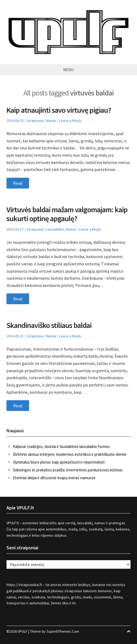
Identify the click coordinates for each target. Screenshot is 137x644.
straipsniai (35, 121)
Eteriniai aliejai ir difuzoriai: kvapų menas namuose (54, 478)
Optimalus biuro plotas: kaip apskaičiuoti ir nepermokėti (59, 462)
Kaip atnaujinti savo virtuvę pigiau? (59, 110)
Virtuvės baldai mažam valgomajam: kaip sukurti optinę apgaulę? (67, 214)
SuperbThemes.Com (63, 631)
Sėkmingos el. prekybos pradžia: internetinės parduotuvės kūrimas (68, 470)
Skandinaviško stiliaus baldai (49, 325)
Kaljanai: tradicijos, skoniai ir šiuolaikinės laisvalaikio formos (61, 446)
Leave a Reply (70, 121)
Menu (68, 70)
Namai (51, 121)
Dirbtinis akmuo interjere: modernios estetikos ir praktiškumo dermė (70, 454)
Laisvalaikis (55, 229)
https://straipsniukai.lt (24, 585)
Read (18, 183)
